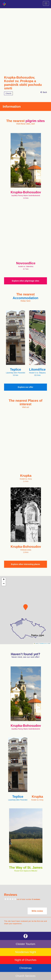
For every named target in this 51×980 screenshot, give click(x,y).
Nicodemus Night (25, 952)
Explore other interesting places (26, 564)
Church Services (26, 976)
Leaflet (36, 643)
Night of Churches (25, 960)
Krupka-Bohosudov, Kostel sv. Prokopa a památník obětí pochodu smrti (23, 83)
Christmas (25, 968)
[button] (26, 607)
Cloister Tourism (26, 944)
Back (44, 92)
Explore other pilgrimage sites (26, 281)
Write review (37, 911)
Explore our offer (26, 387)
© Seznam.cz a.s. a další (45, 643)
